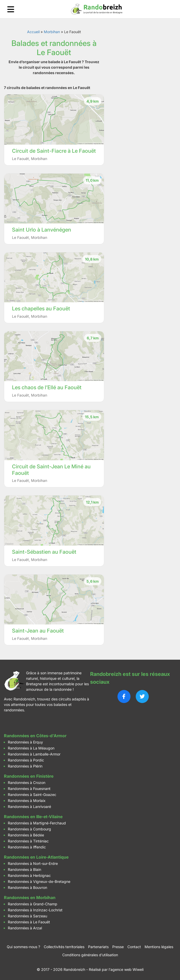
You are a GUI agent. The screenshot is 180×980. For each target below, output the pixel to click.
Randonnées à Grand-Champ (33, 904)
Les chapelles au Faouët (41, 309)
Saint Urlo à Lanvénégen (42, 230)
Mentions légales (159, 947)
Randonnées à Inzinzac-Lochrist (35, 910)
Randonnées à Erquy (25, 742)
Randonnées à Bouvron (27, 887)
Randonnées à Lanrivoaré (29, 807)
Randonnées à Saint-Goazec (32, 795)
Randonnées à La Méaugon (31, 748)
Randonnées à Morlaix (27, 801)
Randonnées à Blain (24, 869)
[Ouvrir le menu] (11, 9)
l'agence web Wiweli (126, 969)
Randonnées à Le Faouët (29, 922)
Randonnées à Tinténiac (28, 841)
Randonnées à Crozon (27, 783)
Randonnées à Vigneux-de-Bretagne (39, 881)
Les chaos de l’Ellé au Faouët (47, 387)
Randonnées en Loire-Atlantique (36, 857)
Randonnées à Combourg (29, 829)
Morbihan (52, 32)
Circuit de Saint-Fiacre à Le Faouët (54, 151)
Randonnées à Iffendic (27, 847)
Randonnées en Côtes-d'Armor (35, 736)
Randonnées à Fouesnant (29, 789)
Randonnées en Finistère (29, 776)
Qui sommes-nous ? (23, 947)
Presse (118, 947)
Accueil (33, 32)
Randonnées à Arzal (25, 928)
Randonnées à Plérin (25, 766)
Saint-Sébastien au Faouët (44, 552)
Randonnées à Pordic (26, 760)
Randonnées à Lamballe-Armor (34, 754)
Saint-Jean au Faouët (38, 631)
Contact (134, 947)
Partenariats (98, 947)
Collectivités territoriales (64, 947)
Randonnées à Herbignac (29, 875)
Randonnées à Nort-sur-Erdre (33, 863)
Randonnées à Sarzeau (27, 916)
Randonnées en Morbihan (30, 898)
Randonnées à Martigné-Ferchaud (37, 823)
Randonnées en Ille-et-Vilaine (33, 817)
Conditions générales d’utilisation (90, 955)
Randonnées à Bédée (26, 835)
